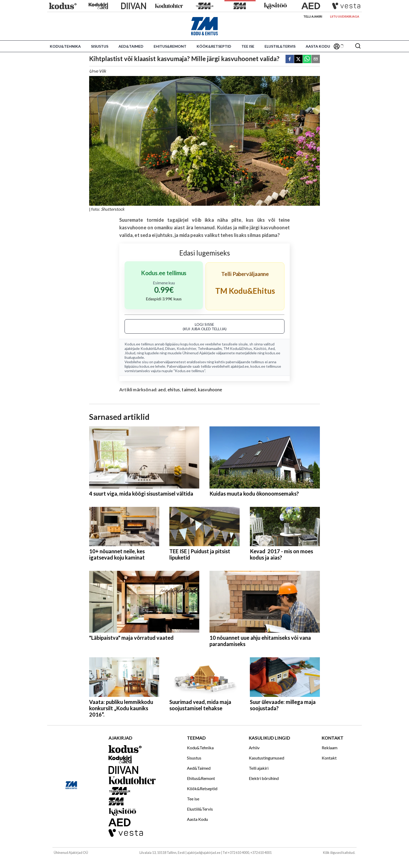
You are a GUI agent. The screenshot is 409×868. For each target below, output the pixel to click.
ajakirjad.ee (240, 366)
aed (162, 390)
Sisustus (100, 46)
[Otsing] (358, 46)
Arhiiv (254, 748)
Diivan (170, 348)
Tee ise (248, 46)
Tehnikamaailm (210, 348)
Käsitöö (260, 348)
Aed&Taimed (131, 46)
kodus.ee (197, 344)
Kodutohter (186, 348)
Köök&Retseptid (214, 46)
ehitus (174, 390)
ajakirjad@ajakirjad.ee (204, 853)
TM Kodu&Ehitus (238, 348)
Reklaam (330, 748)
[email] (316, 59)
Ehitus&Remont (170, 46)
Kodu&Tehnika (65, 46)
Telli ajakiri (313, 16)
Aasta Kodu (318, 46)
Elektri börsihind (264, 778)
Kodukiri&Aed (152, 348)
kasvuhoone (210, 390)
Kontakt (329, 758)
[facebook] (290, 59)
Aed (271, 348)
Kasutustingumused (267, 758)
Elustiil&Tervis (280, 46)
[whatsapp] (307, 59)
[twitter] (298, 59)
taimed (189, 390)
